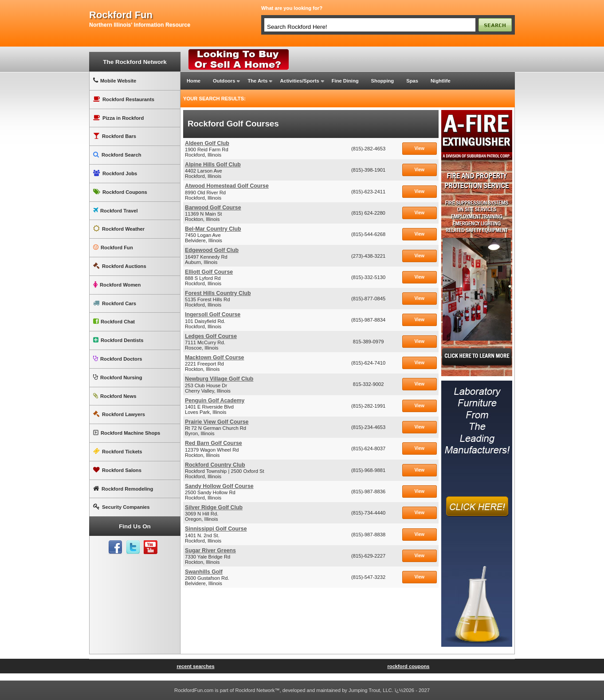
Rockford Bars (115, 136)
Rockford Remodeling (123, 489)
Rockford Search (117, 155)
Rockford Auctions (120, 266)
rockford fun (121, 15)
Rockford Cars (115, 303)
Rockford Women (117, 285)
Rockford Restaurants (124, 99)
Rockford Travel (116, 210)
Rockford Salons (117, 470)
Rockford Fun (113, 247)
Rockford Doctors (118, 359)
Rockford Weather (119, 229)
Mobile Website (115, 81)
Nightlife (441, 81)
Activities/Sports (299, 81)
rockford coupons (408, 666)
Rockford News (115, 396)
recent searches (195, 666)
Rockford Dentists (118, 340)
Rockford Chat (114, 321)
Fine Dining (345, 81)
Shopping (383, 81)
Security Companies (122, 507)
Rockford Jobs (115, 173)
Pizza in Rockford (118, 118)
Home (194, 81)
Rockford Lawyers (119, 414)
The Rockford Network (135, 62)
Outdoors (224, 81)
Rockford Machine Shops (127, 433)
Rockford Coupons (120, 192)
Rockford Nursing (118, 377)
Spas (412, 81)
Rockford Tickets (118, 451)
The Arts (257, 81)
